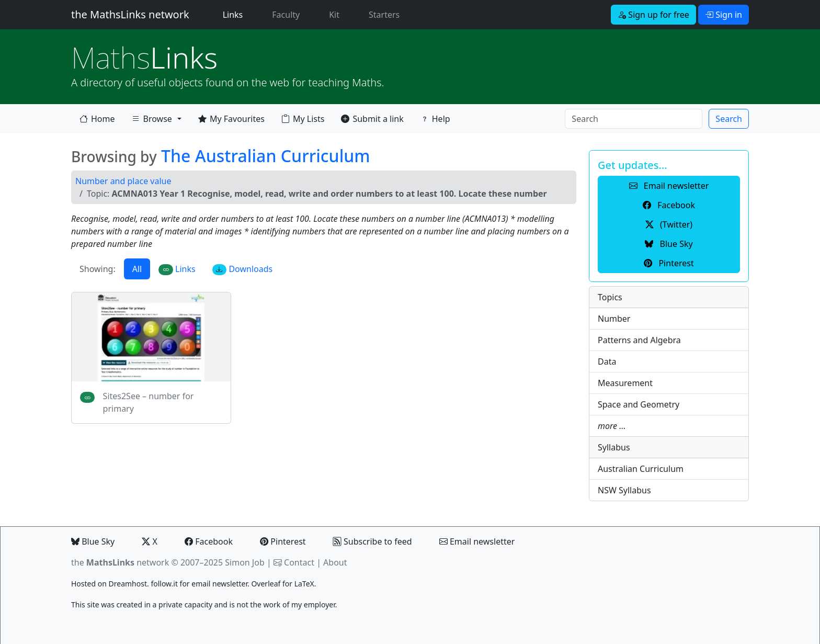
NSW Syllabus (624, 490)
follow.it (164, 584)
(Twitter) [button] (669, 224)
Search (729, 119)
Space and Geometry (639, 404)
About (335, 562)
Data (607, 361)
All (137, 269)
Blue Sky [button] (669, 244)
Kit (334, 15)
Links (235, 14)
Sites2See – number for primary (149, 402)
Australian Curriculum (641, 469)
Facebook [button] (669, 205)
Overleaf (266, 584)
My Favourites (231, 119)
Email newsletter (477, 541)
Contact (299, 562)
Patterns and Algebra (639, 340)
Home (97, 119)
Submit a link (372, 119)
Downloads (243, 269)
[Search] (634, 119)
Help (435, 119)
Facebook (209, 541)
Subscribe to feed (373, 541)
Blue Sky (93, 541)
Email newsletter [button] (669, 186)
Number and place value (123, 181)
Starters (384, 15)
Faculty (286, 15)
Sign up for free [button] (653, 15)
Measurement (625, 383)
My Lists (303, 119)
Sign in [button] (724, 15)
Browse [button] (152, 121)
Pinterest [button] (669, 263)
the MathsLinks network (130, 14)
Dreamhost (128, 584)
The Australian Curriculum (266, 156)
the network (120, 562)
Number (614, 319)
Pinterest (283, 541)
